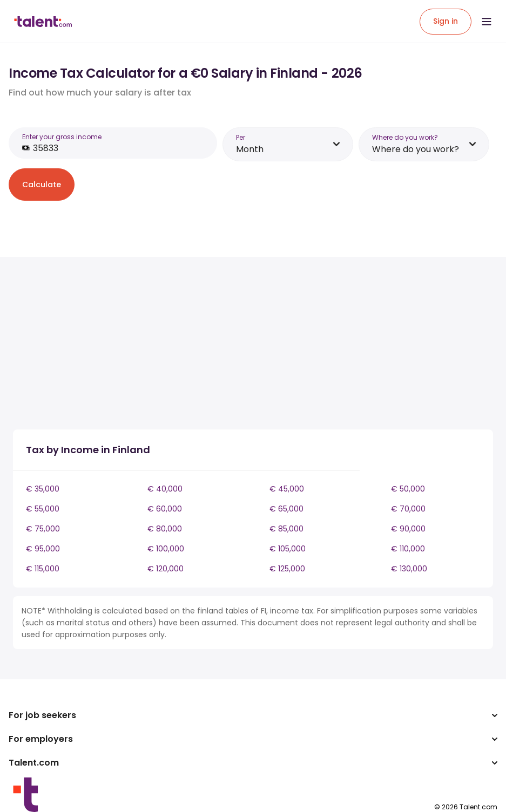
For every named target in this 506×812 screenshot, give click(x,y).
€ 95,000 (43, 549)
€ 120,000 (166, 569)
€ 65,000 (286, 509)
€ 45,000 (287, 489)
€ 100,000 (166, 549)
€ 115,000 (43, 569)
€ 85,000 (286, 529)
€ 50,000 (408, 489)
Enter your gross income (62, 137)
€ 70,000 (408, 509)
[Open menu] (487, 22)
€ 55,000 (43, 509)
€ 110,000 (408, 549)
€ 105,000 (288, 549)
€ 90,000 (408, 529)
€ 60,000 (165, 509)
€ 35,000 (43, 489)
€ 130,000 (409, 569)
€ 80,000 (165, 529)
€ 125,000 (287, 569)
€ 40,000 (165, 489)
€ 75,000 (43, 529)
